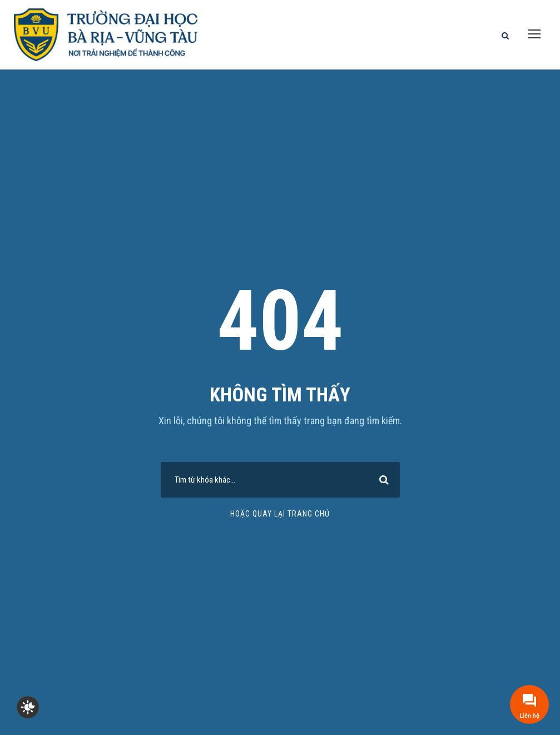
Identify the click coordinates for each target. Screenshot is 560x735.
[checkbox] (28, 707)
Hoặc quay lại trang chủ (280, 514)
